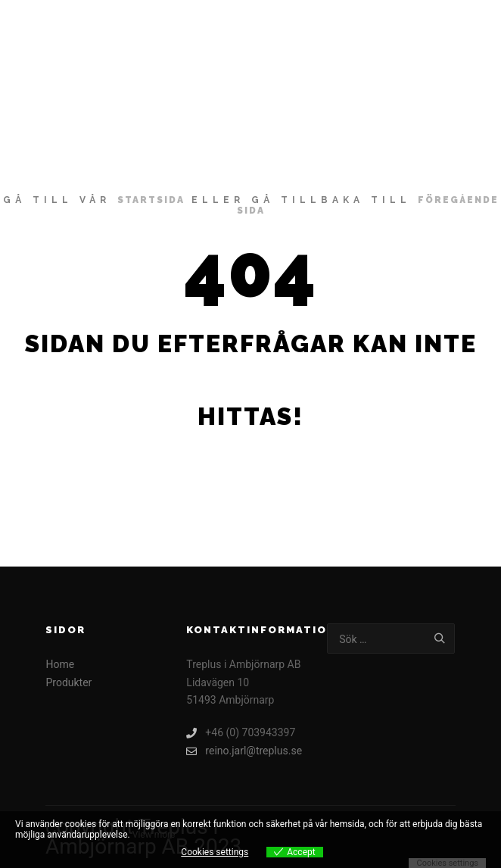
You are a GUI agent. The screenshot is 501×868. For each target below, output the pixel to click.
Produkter (68, 682)
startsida (151, 200)
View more (154, 835)
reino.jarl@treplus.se (244, 751)
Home (60, 664)
